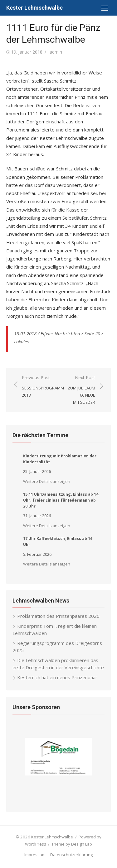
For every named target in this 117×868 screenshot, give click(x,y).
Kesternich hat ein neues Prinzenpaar (57, 677)
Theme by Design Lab (72, 844)
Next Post (80, 390)
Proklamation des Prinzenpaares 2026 (58, 616)
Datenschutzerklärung (71, 855)
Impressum (35, 855)
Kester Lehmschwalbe (34, 8)
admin (56, 52)
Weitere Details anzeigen (47, 482)
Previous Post (43, 387)
